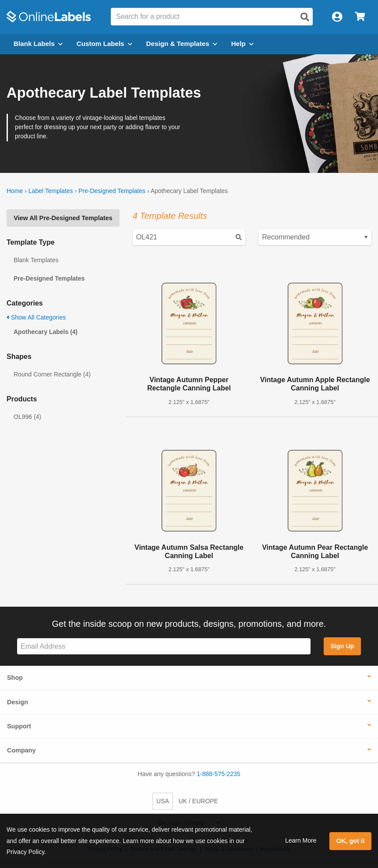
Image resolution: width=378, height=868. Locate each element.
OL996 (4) (27, 417)
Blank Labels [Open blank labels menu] (38, 44)
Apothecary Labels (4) (46, 332)
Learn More (301, 840)
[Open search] (305, 17)
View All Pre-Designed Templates (63, 218)
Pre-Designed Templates (112, 191)
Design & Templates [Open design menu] (182, 44)
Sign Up (342, 646)
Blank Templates (36, 260)
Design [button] (18, 702)
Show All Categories (36, 317)
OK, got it (351, 841)
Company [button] (21, 750)
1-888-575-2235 (219, 774)
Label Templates (51, 191)
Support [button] (19, 726)
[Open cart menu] (360, 17)
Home (15, 191)
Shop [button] (15, 678)
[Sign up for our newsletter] (164, 646)
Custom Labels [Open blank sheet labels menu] (104, 44)
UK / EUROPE (198, 801)
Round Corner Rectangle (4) (52, 374)
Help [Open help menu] (242, 44)
